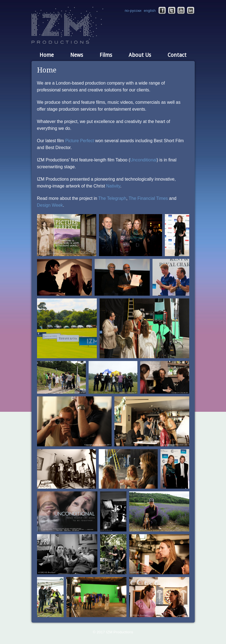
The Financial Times (148, 198)
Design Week (50, 205)
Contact (177, 55)
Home (47, 55)
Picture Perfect (80, 141)
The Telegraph (112, 198)
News (77, 55)
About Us (140, 55)
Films (106, 55)
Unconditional (143, 160)
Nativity (113, 186)
